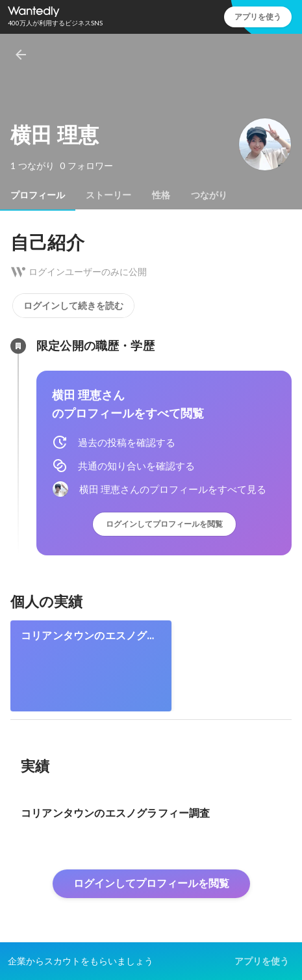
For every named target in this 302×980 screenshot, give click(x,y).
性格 (161, 195)
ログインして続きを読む (73, 306)
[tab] (38, 195)
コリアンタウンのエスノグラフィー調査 (89, 636)
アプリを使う (258, 17)
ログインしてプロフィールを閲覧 (164, 524)
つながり (209, 195)
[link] (91, 666)
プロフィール (38, 195)
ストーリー (108, 195)
